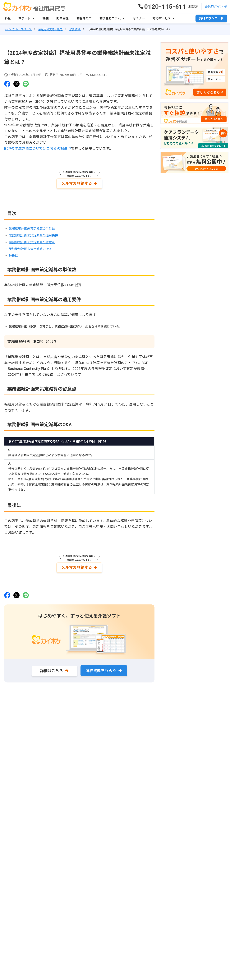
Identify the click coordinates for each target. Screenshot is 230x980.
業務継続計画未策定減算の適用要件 (33, 235)
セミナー (139, 18)
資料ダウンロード (211, 18)
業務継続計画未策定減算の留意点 (32, 242)
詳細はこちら (51, 671)
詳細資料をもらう (101, 671)
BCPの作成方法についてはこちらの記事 (36, 148)
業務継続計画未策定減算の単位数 (32, 229)
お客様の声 (84, 18)
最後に (13, 256)
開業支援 (62, 18)
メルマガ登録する (77, 183)
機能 (46, 18)
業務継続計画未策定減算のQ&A (30, 249)
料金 (8, 18)
